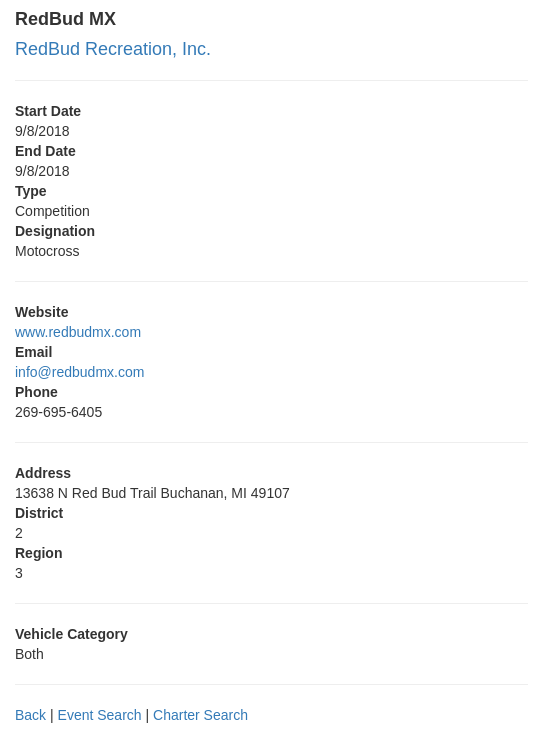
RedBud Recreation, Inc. (113, 49)
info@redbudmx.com (79, 372)
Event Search (100, 715)
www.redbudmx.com (78, 332)
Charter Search (200, 715)
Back (30, 715)
